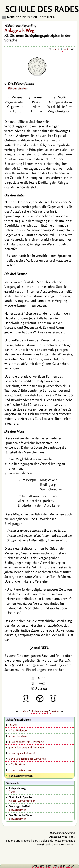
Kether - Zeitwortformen (42, 799)
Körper (13, 88)
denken (23, 88)
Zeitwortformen (42, 808)
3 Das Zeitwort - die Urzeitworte (26, 742)
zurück (55, 49)
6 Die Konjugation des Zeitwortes (27, 759)
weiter (67, 49)
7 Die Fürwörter (17, 764)
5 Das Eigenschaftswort (22, 753)
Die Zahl (13, 725)
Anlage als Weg (40, 711)
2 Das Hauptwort (18, 736)
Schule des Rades (43, 17)
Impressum (59, 866)
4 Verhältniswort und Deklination (27, 747)
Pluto (42, 790)
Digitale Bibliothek (19, 17)
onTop (71, 866)
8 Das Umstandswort (21, 770)
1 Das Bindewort (18, 730)
